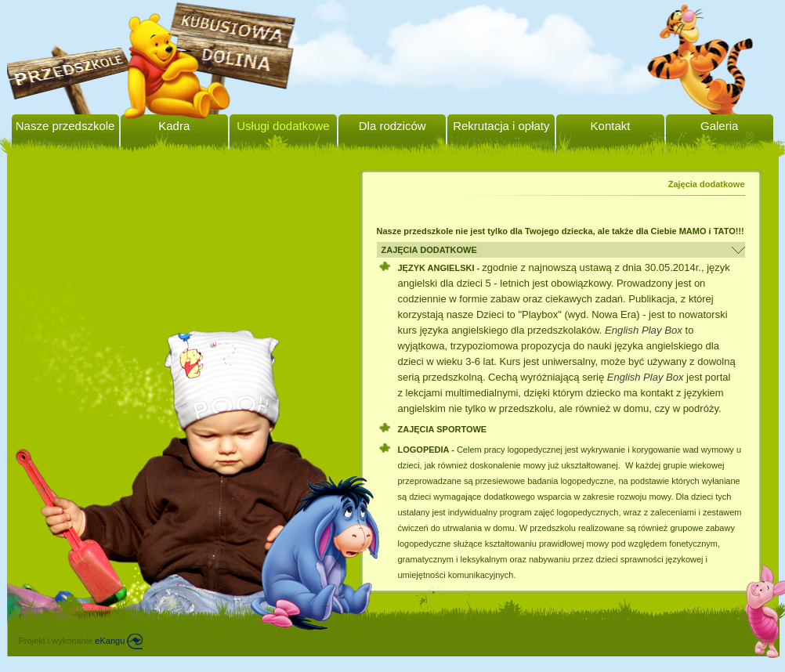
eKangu (119, 641)
